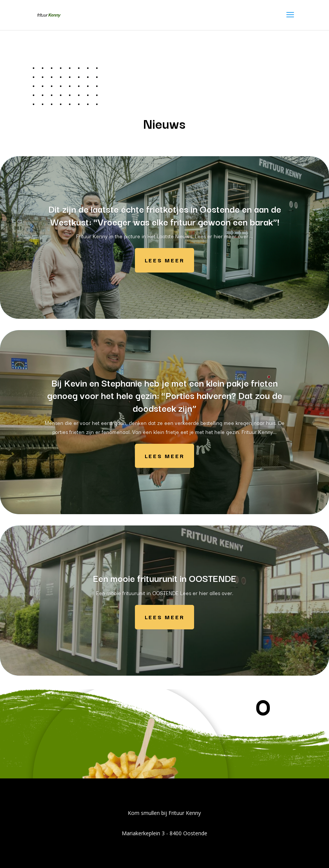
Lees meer (164, 260)
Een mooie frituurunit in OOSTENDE (165, 578)
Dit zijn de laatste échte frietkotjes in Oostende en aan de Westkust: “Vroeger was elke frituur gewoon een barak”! (165, 215)
